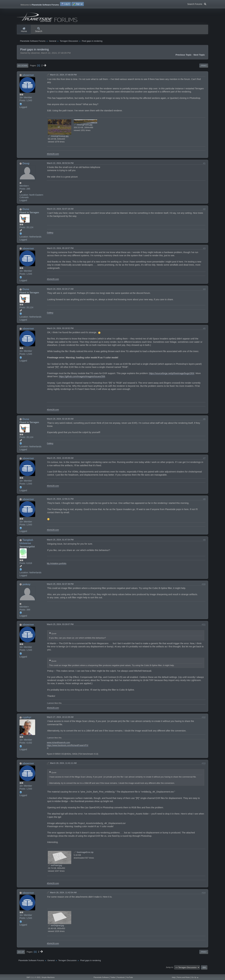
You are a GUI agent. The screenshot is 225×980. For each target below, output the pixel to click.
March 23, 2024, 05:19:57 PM (60, 252)
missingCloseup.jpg (58, 140)
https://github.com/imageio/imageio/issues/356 (82, 380)
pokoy (26, 588)
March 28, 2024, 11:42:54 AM (63, 896)
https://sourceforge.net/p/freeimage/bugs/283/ (172, 377)
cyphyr (27, 721)
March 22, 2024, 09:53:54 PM (60, 167)
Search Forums (197, 4)
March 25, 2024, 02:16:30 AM (60, 422)
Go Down (23, 69)
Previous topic (184, 59)
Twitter (113, 977)
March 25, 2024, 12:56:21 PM (60, 503)
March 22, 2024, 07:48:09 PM (63, 78)
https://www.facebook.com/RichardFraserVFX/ (68, 749)
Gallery (50, 236)
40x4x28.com (53, 158)
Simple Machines (48, 977)
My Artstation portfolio (57, 567)
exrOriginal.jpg (56, 929)
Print (204, 69)
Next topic (199, 59)
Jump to (169, 971)
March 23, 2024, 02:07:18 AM (60, 213)
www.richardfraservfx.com (58, 746)
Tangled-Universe (26, 545)
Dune (26, 213)
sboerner (28, 79)
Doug (26, 167)
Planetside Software (101, 977)
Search (39, 30)
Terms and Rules (184, 977)
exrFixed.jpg (55, 869)
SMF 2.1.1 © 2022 (33, 977)
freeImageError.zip (84, 856)
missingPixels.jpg (83, 128)
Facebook (121, 977)
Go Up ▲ (195, 977)
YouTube (129, 977)
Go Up (21, 956)
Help (174, 977)
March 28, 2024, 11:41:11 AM (63, 767)
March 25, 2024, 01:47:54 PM (60, 543)
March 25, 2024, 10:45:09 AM (60, 462)
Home (24, 30)
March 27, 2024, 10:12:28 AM (60, 721)
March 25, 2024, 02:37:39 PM (60, 588)
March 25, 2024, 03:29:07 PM (60, 628)
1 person (50, 707)
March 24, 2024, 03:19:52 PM (60, 332)
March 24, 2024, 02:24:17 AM (60, 293)
